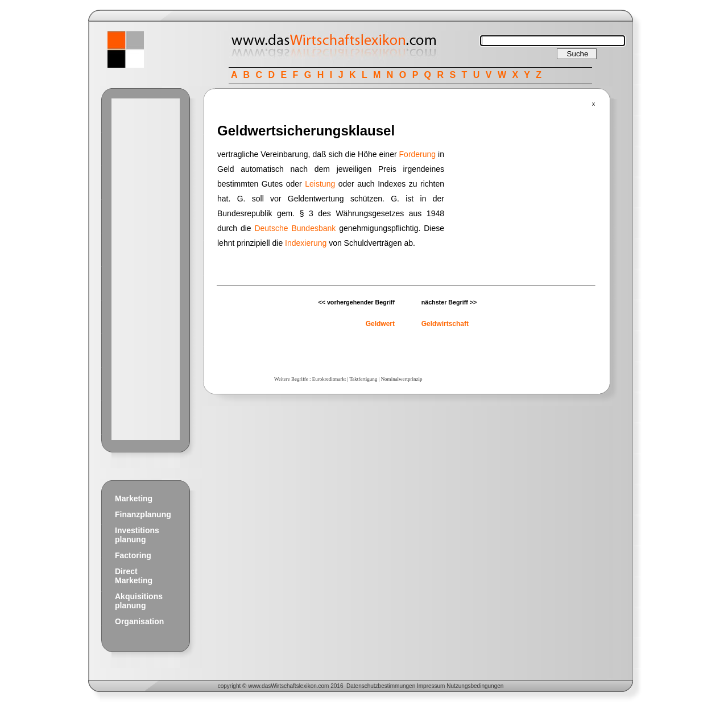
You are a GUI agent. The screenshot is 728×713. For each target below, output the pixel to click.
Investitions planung (137, 535)
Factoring (133, 555)
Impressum (431, 686)
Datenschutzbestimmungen (381, 686)
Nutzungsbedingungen (475, 686)
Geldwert (380, 324)
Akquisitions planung (139, 601)
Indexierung (306, 243)
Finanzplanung (143, 514)
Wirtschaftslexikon (294, 686)
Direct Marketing (134, 576)
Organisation (139, 621)
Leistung (320, 184)
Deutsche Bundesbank (295, 228)
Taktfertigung (363, 379)
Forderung (418, 154)
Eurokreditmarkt (329, 379)
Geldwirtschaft (445, 324)
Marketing (134, 498)
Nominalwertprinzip (402, 379)
